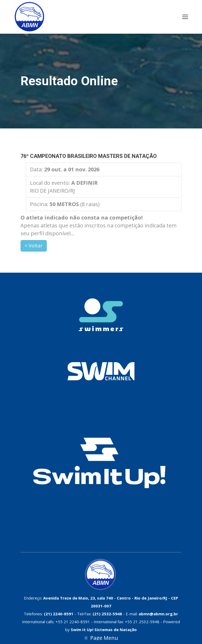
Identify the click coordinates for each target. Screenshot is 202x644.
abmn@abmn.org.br (158, 614)
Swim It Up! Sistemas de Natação (104, 630)
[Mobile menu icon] (185, 17)
